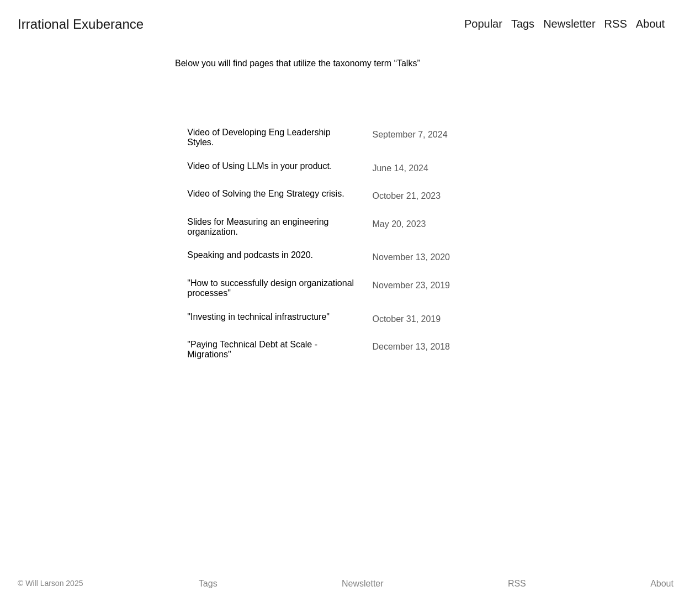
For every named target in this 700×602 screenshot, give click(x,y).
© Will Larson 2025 (50, 583)
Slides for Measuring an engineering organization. (258, 227)
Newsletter (569, 24)
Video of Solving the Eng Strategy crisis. (266, 194)
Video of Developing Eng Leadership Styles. (259, 137)
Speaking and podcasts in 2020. (250, 255)
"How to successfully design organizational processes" (271, 288)
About (650, 24)
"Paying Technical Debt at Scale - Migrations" (252, 349)
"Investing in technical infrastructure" (258, 317)
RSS (616, 24)
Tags (523, 24)
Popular (483, 24)
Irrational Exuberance (81, 24)
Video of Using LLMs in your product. (259, 166)
